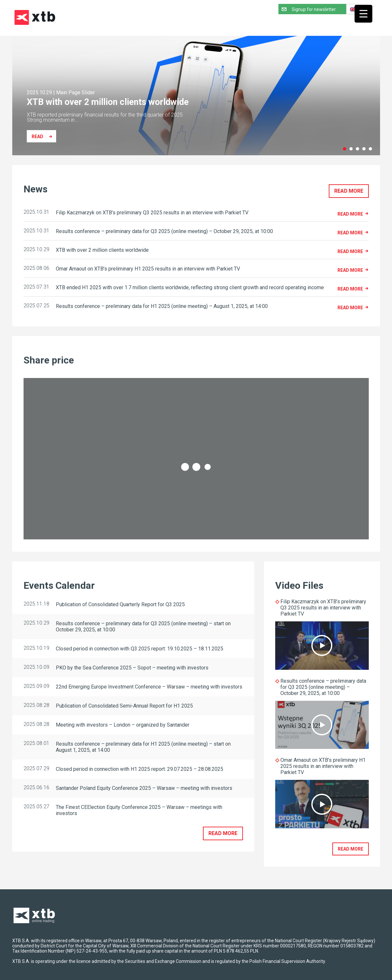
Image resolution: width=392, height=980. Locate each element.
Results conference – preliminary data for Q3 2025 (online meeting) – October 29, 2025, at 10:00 (323, 687)
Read (37, 137)
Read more (349, 191)
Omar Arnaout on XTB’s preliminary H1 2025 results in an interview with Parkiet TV (323, 766)
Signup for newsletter (314, 9)
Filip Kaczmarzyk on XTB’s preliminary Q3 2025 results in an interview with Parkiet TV (323, 608)
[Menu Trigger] (363, 14)
